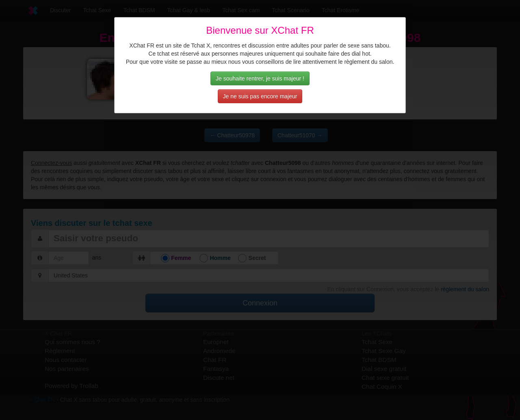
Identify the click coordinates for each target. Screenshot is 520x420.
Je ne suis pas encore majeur (260, 96)
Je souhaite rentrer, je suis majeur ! (260, 78)
